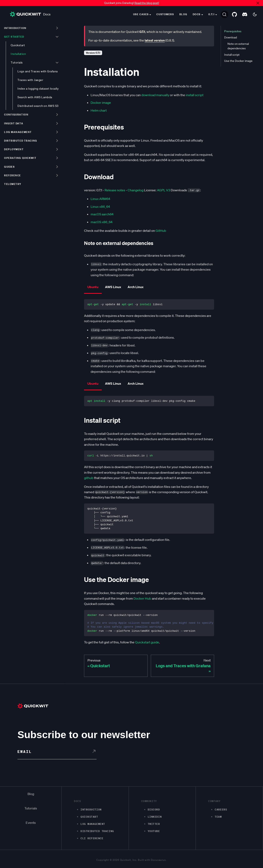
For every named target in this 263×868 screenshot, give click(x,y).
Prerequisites (233, 31)
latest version (155, 40)
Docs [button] (197, 14)
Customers (165, 14)
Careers (221, 810)
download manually (155, 95)
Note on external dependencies (238, 46)
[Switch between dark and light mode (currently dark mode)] (255, 14)
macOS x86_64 (102, 222)
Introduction (15, 28)
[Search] (224, 14)
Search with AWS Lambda (35, 97)
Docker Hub (142, 598)
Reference (13, 175)
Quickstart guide (147, 642)
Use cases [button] (141, 14)
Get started (14, 37)
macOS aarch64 (102, 214)
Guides (9, 167)
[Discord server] (245, 14)
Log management (18, 132)
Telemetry (13, 184)
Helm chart (99, 110)
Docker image (101, 103)
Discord (154, 810)
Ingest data (14, 123)
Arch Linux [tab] (136, 287)
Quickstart (18, 45)
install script (195, 95)
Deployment (14, 149)
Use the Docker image (238, 61)
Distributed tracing (21, 141)
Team (218, 817)
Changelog (136, 190)
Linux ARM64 (100, 199)
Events (31, 823)
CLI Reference (92, 838)
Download (231, 37)
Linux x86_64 (100, 207)
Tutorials (17, 62)
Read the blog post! (147, 3)
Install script (232, 55)
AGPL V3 (164, 190)
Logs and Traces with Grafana (38, 71)
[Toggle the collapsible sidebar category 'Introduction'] (57, 28)
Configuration (16, 115)
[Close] (258, 3)
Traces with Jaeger (30, 80)
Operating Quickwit (20, 158)
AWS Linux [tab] (113, 287)
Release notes (115, 190)
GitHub (161, 231)
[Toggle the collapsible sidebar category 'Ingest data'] (57, 123)
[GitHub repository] (234, 14)
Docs (30, 14)
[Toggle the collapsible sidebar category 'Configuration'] (57, 115)
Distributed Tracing (97, 831)
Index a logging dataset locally (38, 89)
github (89, 478)
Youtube (154, 831)
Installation (18, 54)
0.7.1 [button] (212, 14)
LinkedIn (155, 817)
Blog (183, 14)
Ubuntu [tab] (93, 287)
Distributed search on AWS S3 (38, 106)
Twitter (154, 824)
